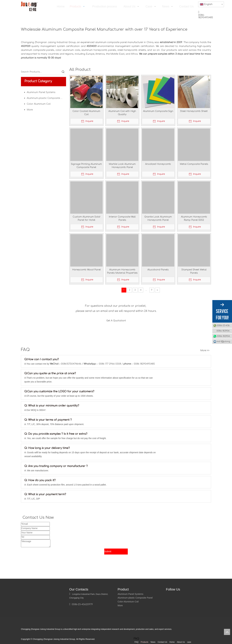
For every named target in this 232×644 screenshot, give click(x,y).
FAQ (136, 642)
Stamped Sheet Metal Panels (194, 271)
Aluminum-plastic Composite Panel (46, 98)
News (153, 642)
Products (144, 642)
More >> (205, 351)
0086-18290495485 (224, 331)
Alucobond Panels (158, 270)
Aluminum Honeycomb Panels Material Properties (122, 271)
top (227, 632)
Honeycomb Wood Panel (86, 270)
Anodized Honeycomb (158, 164)
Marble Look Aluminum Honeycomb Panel (122, 166)
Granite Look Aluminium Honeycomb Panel (158, 218)
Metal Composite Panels (194, 164)
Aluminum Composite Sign (158, 111)
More (30, 110)
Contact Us (162, 642)
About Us (181, 642)
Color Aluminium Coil (39, 104)
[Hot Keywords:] (63, 72)
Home (172, 642)
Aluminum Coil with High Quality (122, 113)
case (189, 642)
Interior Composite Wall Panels (122, 218)
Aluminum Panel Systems (41, 92)
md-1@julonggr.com (224, 342)
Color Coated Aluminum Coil (86, 113)
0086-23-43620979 (224, 326)
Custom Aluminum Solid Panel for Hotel (86, 218)
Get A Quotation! (116, 321)
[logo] (25, 591)
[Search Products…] (41, 72)
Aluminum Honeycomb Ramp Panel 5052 (194, 218)
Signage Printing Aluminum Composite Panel (86, 166)
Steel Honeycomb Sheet (194, 111)
